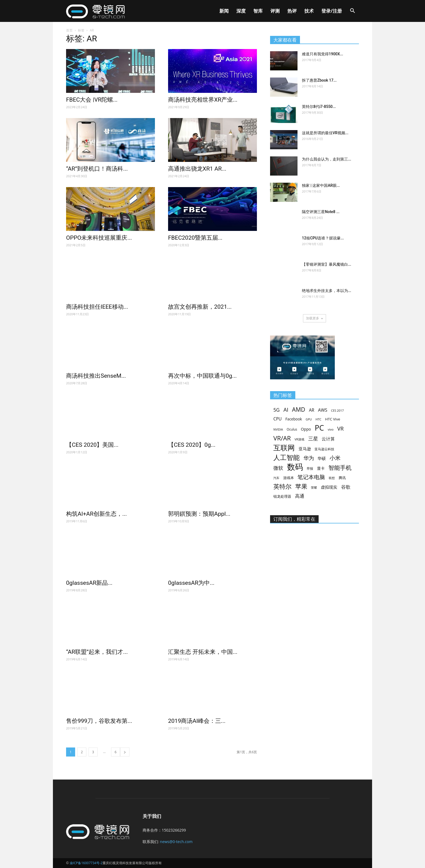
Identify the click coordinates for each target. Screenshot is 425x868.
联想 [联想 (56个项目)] (332, 478)
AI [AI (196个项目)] (286, 410)
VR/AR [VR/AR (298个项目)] (282, 438)
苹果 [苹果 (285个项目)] (301, 486)
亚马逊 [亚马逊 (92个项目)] (305, 449)
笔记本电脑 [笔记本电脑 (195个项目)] (311, 477)
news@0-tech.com (176, 842)
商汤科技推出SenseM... (96, 376)
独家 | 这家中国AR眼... (321, 185)
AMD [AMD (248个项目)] (299, 409)
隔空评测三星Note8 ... (321, 212)
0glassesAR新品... (89, 583)
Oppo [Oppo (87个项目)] (306, 429)
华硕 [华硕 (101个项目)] (322, 458)
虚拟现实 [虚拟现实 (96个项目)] (329, 487)
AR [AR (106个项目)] (312, 410)
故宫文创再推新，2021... (200, 307)
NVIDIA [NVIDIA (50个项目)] (278, 429)
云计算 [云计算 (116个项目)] (328, 439)
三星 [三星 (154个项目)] (313, 439)
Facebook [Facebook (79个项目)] (294, 419)
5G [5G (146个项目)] (277, 410)
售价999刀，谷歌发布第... (99, 721)
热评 (292, 11)
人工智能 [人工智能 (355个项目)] (287, 458)
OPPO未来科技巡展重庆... (99, 238)
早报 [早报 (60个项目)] (310, 468)
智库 (258, 11)
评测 (275, 11)
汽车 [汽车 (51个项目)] (276, 478)
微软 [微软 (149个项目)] (278, 468)
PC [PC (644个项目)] (319, 428)
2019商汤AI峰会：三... (197, 721)
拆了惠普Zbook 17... (319, 80)
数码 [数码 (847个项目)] (295, 467)
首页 (69, 30)
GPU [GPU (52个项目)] (309, 419)
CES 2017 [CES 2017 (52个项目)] (337, 410)
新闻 (224, 11)
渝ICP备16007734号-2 (86, 863)
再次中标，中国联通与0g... (202, 376)
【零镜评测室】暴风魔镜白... (327, 264)
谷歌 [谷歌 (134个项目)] (346, 487)
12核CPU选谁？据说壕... (323, 238)
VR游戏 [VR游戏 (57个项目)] (299, 439)
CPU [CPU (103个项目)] (277, 419)
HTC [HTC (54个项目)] (318, 419)
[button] (352, 11)
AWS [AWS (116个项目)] (323, 410)
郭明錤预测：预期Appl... (199, 514)
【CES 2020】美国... (92, 445)
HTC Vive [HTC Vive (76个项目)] (333, 419)
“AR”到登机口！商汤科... (97, 169)
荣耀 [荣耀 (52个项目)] (314, 487)
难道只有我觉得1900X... (322, 54)
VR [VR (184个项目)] (340, 429)
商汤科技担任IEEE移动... (97, 307)
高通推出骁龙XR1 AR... (197, 169)
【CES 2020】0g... (192, 445)
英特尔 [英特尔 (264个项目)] (282, 486)
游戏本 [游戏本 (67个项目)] (289, 478)
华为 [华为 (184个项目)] (309, 458)
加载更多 (314, 318)
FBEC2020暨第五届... (195, 238)
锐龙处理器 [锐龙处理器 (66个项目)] (282, 496)
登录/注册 (332, 11)
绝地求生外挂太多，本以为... (327, 291)
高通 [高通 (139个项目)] (300, 496)
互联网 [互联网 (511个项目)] (284, 448)
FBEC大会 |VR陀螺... (92, 100)
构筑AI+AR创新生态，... (97, 514)
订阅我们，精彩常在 (294, 519)
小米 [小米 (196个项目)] (335, 458)
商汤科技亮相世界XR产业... (203, 100)
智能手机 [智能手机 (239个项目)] (340, 468)
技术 (309, 11)
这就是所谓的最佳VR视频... (325, 133)
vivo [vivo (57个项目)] (331, 429)
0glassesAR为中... (191, 583)
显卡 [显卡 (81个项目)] (321, 468)
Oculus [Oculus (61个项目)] (292, 429)
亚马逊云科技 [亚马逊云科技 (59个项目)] (324, 449)
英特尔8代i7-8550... (319, 107)
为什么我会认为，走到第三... (327, 159)
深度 (241, 11)
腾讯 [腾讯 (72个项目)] (342, 478)
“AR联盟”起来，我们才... (97, 652)
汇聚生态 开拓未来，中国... (203, 652)
